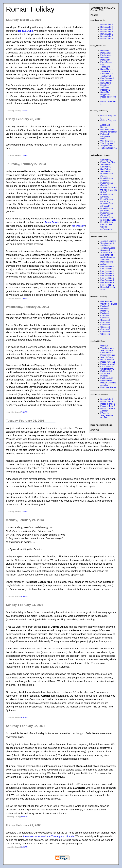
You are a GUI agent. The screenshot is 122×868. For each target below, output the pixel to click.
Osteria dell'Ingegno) (106, 228)
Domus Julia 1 (107, 25)
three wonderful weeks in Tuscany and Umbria (49, 836)
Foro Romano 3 (107, 271)
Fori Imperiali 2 (107, 378)
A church (104, 264)
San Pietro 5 (106, 171)
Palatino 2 (105, 309)
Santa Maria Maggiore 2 (106, 89)
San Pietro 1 (106, 160)
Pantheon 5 (105, 60)
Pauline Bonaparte (109, 132)
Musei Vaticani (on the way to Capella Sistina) (109, 190)
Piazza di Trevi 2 (108, 406)
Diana (103, 139)
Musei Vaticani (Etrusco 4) (107, 210)
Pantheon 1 (105, 51)
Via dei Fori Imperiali (105, 375)
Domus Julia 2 (107, 27)
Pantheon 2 (105, 53)
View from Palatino (109, 304)
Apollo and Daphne (105, 126)
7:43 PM (25, 156)
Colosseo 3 (105, 320)
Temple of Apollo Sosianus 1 (108, 245)
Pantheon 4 (105, 58)
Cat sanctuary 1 (107, 367)
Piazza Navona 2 (108, 362)
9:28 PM (25, 847)
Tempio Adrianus (108, 146)
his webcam (78, 226)
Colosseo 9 (105, 334)
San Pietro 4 (106, 169)
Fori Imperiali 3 (107, 380)
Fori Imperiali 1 (107, 371)
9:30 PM (25, 817)
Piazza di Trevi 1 (108, 404)
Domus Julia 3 (107, 29)
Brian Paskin (52, 222)
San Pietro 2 (106, 164)
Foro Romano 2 (107, 81)
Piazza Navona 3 (108, 364)
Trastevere (105, 67)
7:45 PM (25, 111)
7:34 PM (25, 412)
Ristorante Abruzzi (108, 387)
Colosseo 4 (105, 322)
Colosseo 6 (105, 327)
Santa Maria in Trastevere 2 (107, 75)
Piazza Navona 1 (108, 360)
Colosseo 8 (105, 332)
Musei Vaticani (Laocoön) (107, 180)
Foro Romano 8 (107, 283)
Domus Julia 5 (107, 34)
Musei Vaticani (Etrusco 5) (107, 214)
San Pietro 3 (106, 167)
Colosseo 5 (105, 325)
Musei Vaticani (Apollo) (107, 175)
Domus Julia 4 (107, 32)
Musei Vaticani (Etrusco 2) (107, 200)
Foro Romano (106, 302)
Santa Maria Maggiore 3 (106, 93)
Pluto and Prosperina (105, 135)
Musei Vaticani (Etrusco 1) (107, 196)
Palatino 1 (105, 306)
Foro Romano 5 (107, 276)
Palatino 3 (105, 311)
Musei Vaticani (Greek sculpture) (108, 219)
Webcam (104, 346)
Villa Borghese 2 (108, 143)
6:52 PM (25, 717)
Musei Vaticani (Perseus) (107, 184)
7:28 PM (25, 512)
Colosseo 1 (105, 315)
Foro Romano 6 (107, 278)
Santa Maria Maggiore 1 (106, 84)
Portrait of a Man (108, 130)
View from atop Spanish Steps (107, 349)
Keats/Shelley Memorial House (108, 354)
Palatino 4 (105, 313)
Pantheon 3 (105, 55)
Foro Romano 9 (107, 285)
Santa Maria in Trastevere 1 (107, 70)
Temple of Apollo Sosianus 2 (108, 249)
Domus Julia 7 (107, 39)
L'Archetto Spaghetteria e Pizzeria (107, 415)
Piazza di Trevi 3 (108, 409)
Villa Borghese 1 (108, 141)
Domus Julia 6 (107, 36)
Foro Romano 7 (107, 280)
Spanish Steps (107, 357)
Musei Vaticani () (107, 223)
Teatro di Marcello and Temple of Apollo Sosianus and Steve (108, 256)
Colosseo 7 (105, 329)
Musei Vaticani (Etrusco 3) (107, 205)
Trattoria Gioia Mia (108, 148)
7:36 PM (25, 298)
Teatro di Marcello (108, 241)
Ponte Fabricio (107, 262)
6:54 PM (25, 596)
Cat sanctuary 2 (107, 369)
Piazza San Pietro (108, 162)
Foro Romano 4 (107, 273)
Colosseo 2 (105, 318)
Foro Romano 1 (107, 78)
